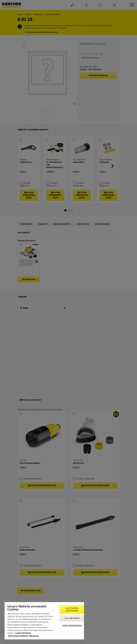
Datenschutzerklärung (18, 636)
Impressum (34, 636)
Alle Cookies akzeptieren (72, 610)
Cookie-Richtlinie (23, 633)
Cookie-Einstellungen (72, 626)
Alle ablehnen (72, 618)
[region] (44, 621)
